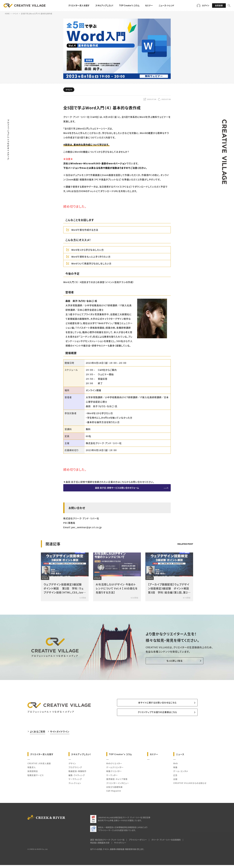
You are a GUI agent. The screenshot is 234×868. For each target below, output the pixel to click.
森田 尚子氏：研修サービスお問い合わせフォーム (117, 489)
